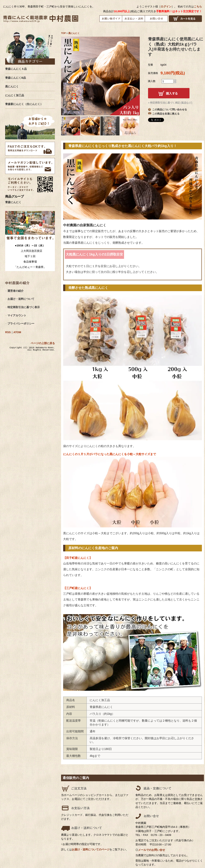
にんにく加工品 (15, 95)
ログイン (166, 7)
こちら (198, 7)
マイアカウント (17, 315)
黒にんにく (74, 33)
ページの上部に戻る (43, 343)
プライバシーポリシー (21, 324)
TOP (63, 33)
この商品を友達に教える (166, 114)
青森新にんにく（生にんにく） (24, 104)
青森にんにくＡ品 (16, 69)
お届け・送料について (21, 299)
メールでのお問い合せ (152, 850)
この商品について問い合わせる (170, 110)
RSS (8, 332)
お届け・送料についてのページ (91, 849)
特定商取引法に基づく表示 (24, 307)
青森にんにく (13, 202)
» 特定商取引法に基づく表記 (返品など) (170, 103)
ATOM (17, 332)
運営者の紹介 (16, 291)
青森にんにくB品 (16, 78)
